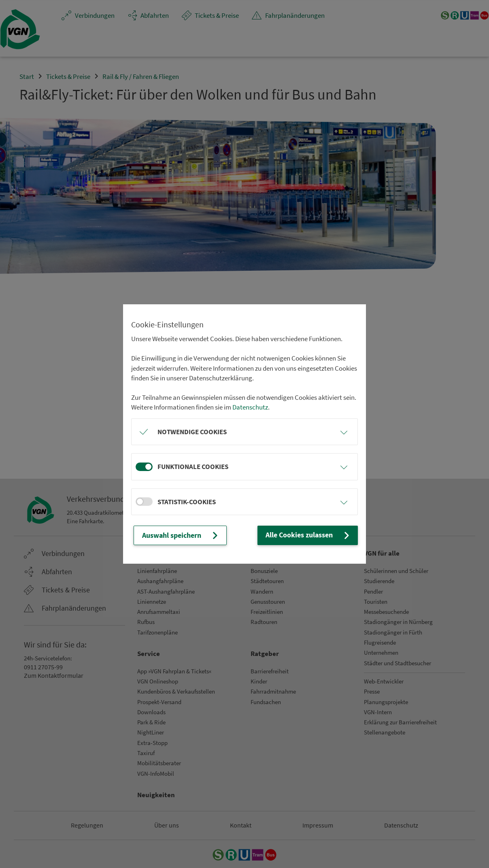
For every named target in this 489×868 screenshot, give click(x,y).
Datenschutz (250, 407)
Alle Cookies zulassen (310, 535)
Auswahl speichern (180, 535)
